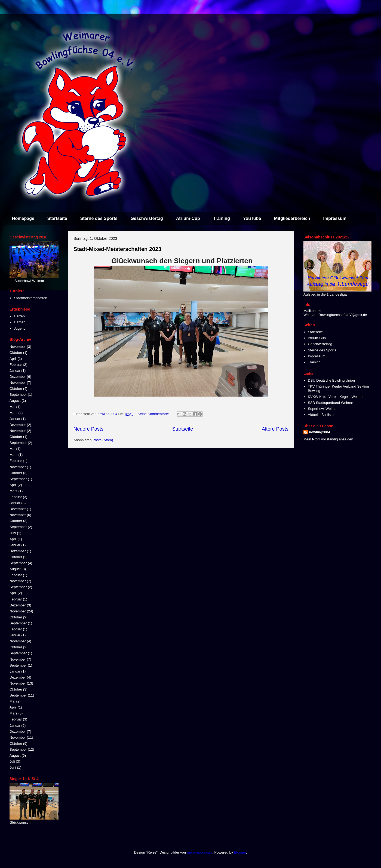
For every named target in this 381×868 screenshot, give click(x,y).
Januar (15, 371)
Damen (20, 322)
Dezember (18, 377)
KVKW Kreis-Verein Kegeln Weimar (336, 397)
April (13, 359)
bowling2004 (319, 432)
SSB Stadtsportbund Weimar (330, 403)
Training (222, 218)
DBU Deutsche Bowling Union (331, 380)
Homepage (23, 218)
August (15, 401)
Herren (19, 316)
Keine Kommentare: (154, 414)
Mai (12, 407)
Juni (13, 533)
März (13, 413)
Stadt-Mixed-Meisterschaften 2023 (117, 249)
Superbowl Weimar (323, 409)
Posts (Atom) (103, 440)
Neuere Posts (88, 429)
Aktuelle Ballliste (321, 415)
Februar (16, 365)
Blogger (240, 852)
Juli (12, 761)
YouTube (252, 218)
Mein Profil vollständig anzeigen (328, 439)
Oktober (16, 353)
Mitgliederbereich (292, 218)
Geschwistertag (147, 218)
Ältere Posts (275, 429)
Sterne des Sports (99, 218)
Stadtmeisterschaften (30, 298)
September (18, 395)
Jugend (20, 328)
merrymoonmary (200, 852)
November (18, 347)
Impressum (335, 218)
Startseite (57, 218)
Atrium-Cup (188, 218)
